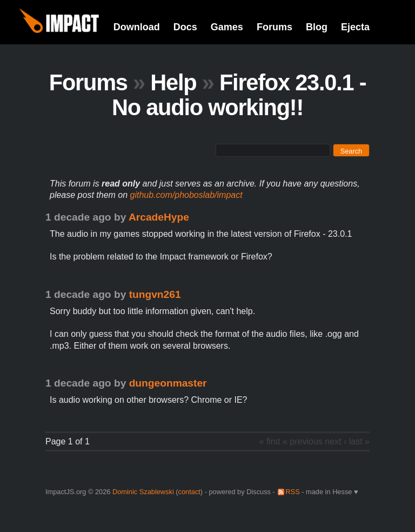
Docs (185, 27)
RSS (292, 492)
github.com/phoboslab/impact (186, 195)
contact (189, 492)
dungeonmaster (168, 383)
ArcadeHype (159, 217)
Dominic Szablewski (143, 492)
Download (137, 27)
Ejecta (355, 27)
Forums (275, 27)
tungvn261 (155, 294)
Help (173, 82)
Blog (317, 27)
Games (227, 27)
